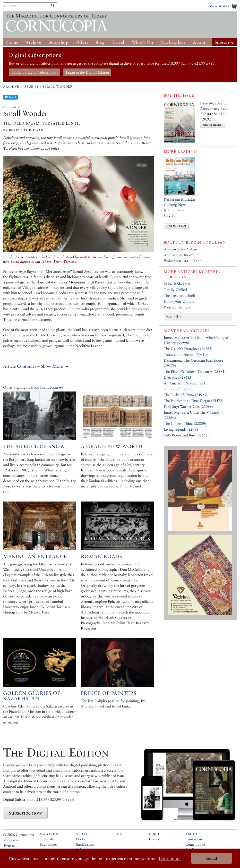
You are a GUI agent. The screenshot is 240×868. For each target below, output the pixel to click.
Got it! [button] (212, 858)
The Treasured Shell (179, 295)
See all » (174, 317)
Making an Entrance (35, 556)
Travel (118, 42)
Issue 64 (31, 87)
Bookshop (58, 42)
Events (154, 839)
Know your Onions (179, 301)
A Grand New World (112, 446)
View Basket (219, 6)
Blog (100, 42)
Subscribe (224, 42)
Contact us (194, 839)
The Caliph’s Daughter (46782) (188, 349)
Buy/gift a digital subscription (34, 72)
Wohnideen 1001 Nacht (182, 261)
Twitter (9, 845)
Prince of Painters (109, 693)
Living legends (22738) (182, 429)
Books (81, 839)
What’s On (142, 42)
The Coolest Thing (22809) (185, 423)
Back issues (48, 844)
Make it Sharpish (177, 284)
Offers (82, 42)
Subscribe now (25, 813)
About (199, 42)
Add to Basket (213, 125)
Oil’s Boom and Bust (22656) (186, 435)
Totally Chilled (175, 290)
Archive (33, 42)
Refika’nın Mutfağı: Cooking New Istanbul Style (179, 205)
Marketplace (173, 42)
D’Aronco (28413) (178, 377)
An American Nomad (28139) (187, 383)
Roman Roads (102, 556)
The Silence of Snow (34, 446)
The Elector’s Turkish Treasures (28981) (195, 371)
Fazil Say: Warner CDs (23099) (188, 406)
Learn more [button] (170, 858)
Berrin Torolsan (206, 242)
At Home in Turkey (179, 255)
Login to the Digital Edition (87, 72)
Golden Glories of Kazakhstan (32, 696)
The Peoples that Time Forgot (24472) (193, 401)
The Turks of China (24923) (185, 395)
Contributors (195, 844)
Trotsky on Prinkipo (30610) (186, 354)
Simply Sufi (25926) (179, 389)
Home (12, 42)
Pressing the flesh (177, 307)
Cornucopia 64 (51, 387)
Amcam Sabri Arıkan (180, 249)
